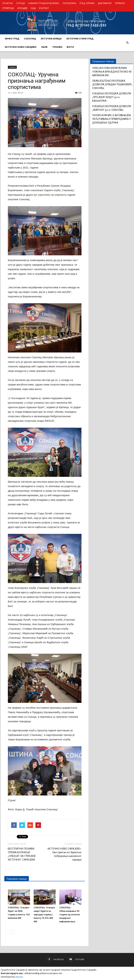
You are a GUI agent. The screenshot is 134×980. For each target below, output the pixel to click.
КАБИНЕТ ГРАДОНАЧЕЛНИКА (44, 3)
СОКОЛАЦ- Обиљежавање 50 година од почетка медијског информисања (70, 915)
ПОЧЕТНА (8, 3)
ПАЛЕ (44, 47)
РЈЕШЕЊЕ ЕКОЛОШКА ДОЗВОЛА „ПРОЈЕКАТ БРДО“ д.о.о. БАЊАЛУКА (112, 97)
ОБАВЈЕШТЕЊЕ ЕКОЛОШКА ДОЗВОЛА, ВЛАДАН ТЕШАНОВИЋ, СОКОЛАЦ (112, 84)
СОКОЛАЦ (30, 39)
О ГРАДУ (21, 3)
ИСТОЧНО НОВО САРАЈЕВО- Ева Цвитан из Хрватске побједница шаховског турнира (64, 854)
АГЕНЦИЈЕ (22, 8)
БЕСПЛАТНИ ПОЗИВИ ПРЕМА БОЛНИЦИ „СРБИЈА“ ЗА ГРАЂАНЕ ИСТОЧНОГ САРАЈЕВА (22, 854)
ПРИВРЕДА (8, 8)
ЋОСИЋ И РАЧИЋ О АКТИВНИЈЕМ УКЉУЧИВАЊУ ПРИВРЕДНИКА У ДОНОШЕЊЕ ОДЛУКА (112, 119)
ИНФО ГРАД (12, 39)
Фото (70, 47)
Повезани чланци (17, 879)
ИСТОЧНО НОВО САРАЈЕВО (21, 47)
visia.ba (19, 977)
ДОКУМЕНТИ (105, 3)
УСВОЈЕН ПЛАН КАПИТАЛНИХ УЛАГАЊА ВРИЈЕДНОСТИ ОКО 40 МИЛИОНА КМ (112, 72)
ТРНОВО (57, 47)
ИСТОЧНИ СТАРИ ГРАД (80, 39)
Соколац (12, 67)
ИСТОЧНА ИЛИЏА (51, 39)
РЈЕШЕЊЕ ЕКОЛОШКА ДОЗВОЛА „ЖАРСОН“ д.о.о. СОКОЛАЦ (112, 108)
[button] (127, 43)
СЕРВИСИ (120, 3)
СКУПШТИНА (69, 3)
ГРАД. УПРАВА (87, 3)
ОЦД (33, 8)
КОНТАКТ (44, 8)
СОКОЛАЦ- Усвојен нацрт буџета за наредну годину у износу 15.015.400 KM (44, 915)
